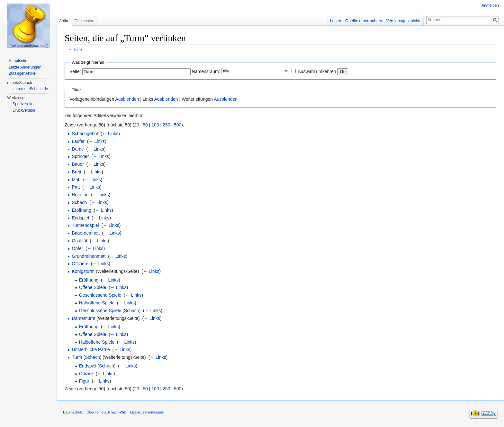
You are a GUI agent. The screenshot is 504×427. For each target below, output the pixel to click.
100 (155, 125)
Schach (79, 202)
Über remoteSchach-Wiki (106, 412)
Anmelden (490, 5)
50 (145, 125)
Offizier (86, 374)
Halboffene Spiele (97, 303)
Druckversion (24, 110)
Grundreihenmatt (89, 256)
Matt (76, 180)
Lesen (335, 21)
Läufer (78, 141)
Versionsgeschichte (404, 21)
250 (166, 125)
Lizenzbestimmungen (147, 412)
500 (178, 125)
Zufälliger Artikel (22, 73)
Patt (76, 187)
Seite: (75, 71)
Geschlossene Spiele (100, 295)
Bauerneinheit (85, 233)
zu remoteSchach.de (30, 89)
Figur (84, 381)
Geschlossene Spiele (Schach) (110, 311)
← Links (110, 134)
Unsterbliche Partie (91, 349)
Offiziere (80, 264)
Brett (76, 172)
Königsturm (83, 271)
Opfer (77, 248)
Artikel (65, 21)
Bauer (78, 164)
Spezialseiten (24, 104)
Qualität (79, 241)
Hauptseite (18, 61)
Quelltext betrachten (364, 21)
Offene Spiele (93, 287)
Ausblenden (127, 99)
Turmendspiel (85, 225)
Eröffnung (81, 210)
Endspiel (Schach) (97, 366)
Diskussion (85, 21)
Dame (78, 149)
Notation (80, 195)
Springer (80, 156)
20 (137, 125)
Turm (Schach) (86, 357)
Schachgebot (85, 134)
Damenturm (83, 318)
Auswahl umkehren (317, 71)
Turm (78, 49)
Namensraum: (206, 71)
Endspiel (80, 218)
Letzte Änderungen (25, 67)
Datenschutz (73, 412)
